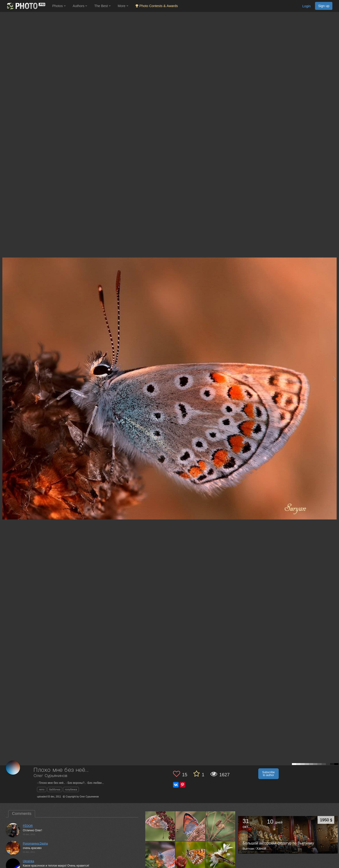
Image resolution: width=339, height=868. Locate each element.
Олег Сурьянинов (50, 776)
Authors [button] (80, 6)
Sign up (324, 6)
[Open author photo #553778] (220, 856)
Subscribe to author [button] (268, 774)
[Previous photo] (4, 379)
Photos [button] (59, 6)
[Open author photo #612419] (160, 856)
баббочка (55, 789)
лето (42, 789)
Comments (22, 814)
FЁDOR (28, 826)
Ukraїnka (28, 861)
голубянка (71, 789)
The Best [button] (102, 6)
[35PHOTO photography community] (26, 6)
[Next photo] (334, 379)
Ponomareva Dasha (35, 844)
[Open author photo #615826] (190, 826)
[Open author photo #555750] (190, 856)
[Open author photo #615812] (220, 826)
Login (306, 6)
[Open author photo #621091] (160, 826)
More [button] (123, 6)
